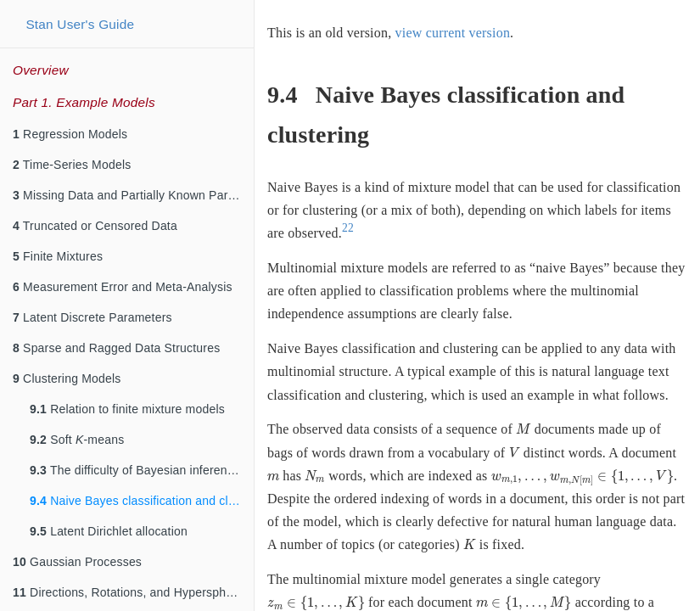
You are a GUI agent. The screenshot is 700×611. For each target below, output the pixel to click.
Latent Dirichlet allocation (109, 531)
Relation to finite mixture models (127, 409)
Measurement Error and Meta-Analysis (123, 287)
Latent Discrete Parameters (92, 317)
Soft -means (77, 440)
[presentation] (523, 429)
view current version (453, 33)
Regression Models (70, 134)
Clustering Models (67, 378)
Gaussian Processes (77, 562)
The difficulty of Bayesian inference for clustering (142, 470)
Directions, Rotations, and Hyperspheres (131, 592)
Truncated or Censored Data (95, 226)
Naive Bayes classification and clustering (142, 501)
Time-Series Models (72, 165)
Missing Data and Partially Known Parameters (133, 195)
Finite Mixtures (58, 256)
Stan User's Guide (80, 24)
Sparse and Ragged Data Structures (116, 348)
